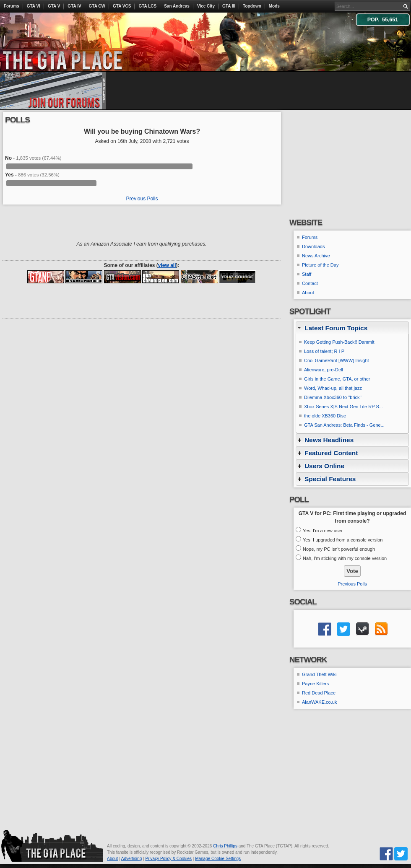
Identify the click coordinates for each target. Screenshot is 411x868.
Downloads (313, 246)
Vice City (206, 6)
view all (167, 265)
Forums (12, 6)
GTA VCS (122, 6)
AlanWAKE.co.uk (319, 702)
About (308, 293)
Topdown (252, 6)
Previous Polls (142, 199)
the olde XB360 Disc (325, 416)
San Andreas (177, 6)
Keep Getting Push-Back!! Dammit (339, 342)
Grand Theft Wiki (319, 674)
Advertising (131, 859)
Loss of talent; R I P (324, 351)
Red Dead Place (319, 693)
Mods (274, 6)
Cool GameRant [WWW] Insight (337, 360)
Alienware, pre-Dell (324, 370)
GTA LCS (147, 6)
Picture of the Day (320, 265)
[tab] (352, 328)
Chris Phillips (225, 846)
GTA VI (34, 6)
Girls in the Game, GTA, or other (337, 379)
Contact (310, 283)
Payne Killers (315, 684)
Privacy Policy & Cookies (168, 859)
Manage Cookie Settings (218, 859)
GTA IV (74, 6)
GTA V (54, 6)
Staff (307, 274)
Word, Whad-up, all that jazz (333, 388)
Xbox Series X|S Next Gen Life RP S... (343, 407)
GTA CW (97, 6)
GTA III (229, 6)
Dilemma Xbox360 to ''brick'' (333, 397)
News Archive (316, 256)
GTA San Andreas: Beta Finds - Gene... (344, 425)
